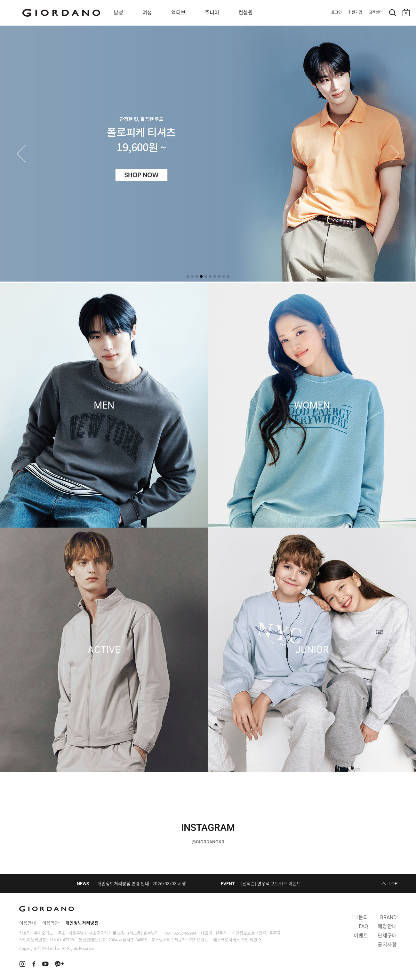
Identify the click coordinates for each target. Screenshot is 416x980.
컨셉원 (246, 13)
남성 (118, 13)
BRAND (388, 917)
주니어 (212, 13)
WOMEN (312, 405)
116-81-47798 (61, 940)
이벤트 (361, 936)
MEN (104, 405)
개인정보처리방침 (82, 923)
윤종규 (275, 933)
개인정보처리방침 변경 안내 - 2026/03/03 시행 (142, 884)
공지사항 (387, 945)
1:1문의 (360, 917)
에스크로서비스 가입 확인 (235, 940)
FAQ (363, 926)
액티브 (178, 13)
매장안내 (387, 926)
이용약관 (51, 923)
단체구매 (387, 936)
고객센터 (376, 12)
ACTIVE (104, 650)
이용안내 (28, 923)
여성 (147, 13)
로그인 (336, 12)
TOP (393, 884)
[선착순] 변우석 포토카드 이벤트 (271, 884)
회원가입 (355, 12)
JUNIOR (312, 650)
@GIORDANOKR (208, 842)
